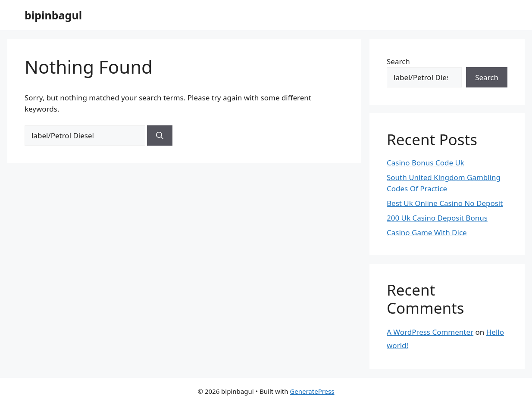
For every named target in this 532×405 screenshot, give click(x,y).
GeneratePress (312, 391)
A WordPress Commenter (430, 332)
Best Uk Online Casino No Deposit (445, 203)
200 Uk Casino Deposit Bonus (437, 218)
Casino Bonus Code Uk (426, 163)
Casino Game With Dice (427, 232)
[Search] (160, 136)
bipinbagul (53, 15)
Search (398, 61)
